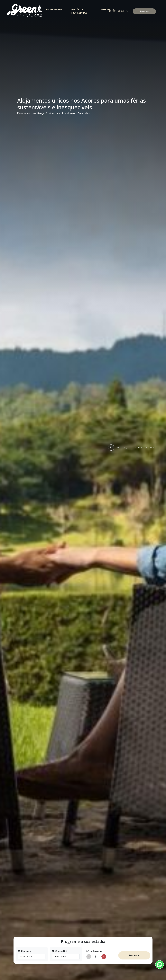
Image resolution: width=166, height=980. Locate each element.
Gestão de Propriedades (79, 11)
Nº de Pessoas (94, 951)
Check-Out (60, 951)
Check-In (24, 951)
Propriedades (54, 9)
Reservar (144, 11)
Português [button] (117, 11)
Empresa (106, 9)
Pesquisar (134, 955)
